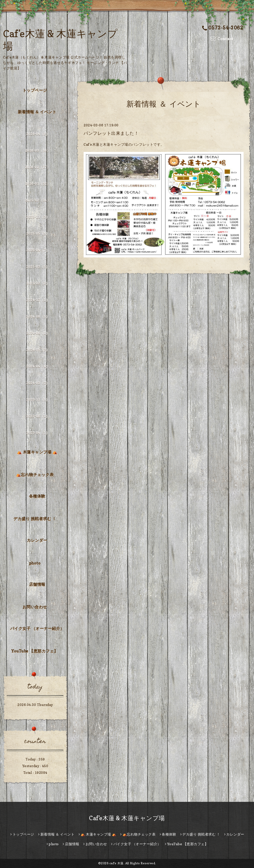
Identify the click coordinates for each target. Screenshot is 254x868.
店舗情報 (37, 584)
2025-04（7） (38, 250)
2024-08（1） (38, 316)
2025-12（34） (38, 200)
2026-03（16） (38, 150)
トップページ (35, 90)
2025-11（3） (38, 217)
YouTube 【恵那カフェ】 (35, 651)
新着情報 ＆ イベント (37, 112)
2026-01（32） (38, 183)
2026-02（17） (38, 167)
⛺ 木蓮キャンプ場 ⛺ (37, 452)
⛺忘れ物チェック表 (35, 475)
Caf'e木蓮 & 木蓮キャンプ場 (127, 818)
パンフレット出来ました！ (111, 133)
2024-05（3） (38, 350)
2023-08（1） (38, 416)
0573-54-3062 (223, 28)
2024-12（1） (38, 300)
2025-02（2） (38, 283)
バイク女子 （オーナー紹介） (37, 628)
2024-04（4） (38, 366)
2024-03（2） (38, 383)
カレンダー (37, 540)
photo (35, 563)
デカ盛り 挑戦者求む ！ (35, 519)
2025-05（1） (38, 233)
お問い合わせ (35, 607)
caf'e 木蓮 (116, 863)
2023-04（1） (38, 433)
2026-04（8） (38, 134)
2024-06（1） (38, 333)
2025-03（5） (38, 266)
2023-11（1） (38, 399)
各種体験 (37, 496)
